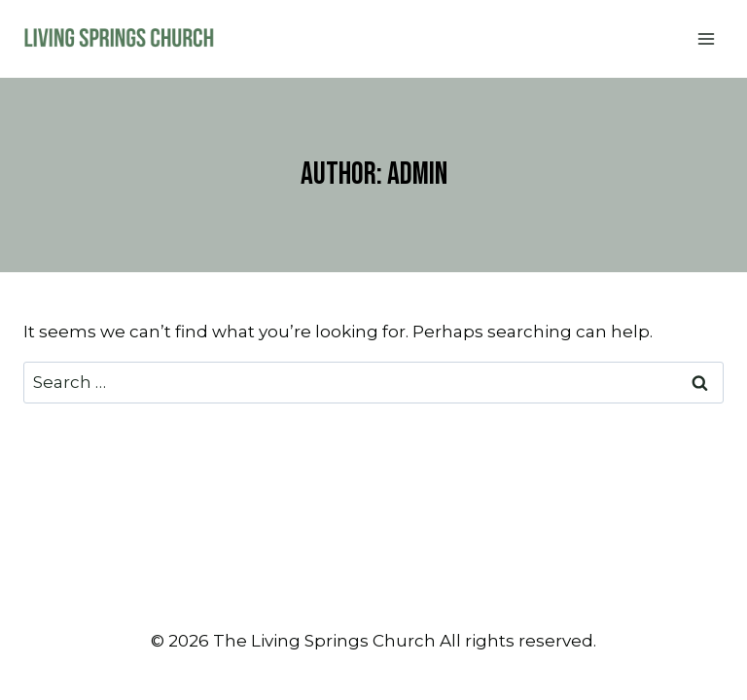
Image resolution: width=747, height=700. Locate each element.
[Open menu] (706, 38)
